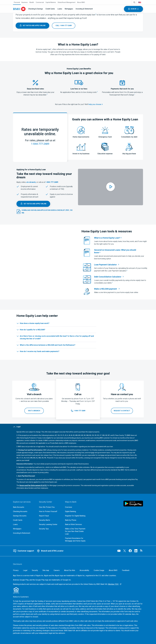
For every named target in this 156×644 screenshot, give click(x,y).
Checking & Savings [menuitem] (36, 9)
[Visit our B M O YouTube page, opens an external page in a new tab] (119, 551)
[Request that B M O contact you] (122, 411)
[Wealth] (32, 2)
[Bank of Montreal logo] (19, 9)
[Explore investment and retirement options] (24, 533)
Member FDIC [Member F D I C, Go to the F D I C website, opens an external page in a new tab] (113, 584)
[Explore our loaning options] (24, 524)
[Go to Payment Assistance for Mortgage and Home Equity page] (76, 540)
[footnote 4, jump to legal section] (97, 92)
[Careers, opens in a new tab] (57, 570)
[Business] (25, 2)
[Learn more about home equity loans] (121, 238)
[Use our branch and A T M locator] (50, 551)
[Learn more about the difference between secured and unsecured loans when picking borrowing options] (121, 251)
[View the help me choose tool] (96, 104)
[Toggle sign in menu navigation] (133, 9)
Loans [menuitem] (60, 9)
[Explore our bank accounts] (24, 507)
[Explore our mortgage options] (24, 529)
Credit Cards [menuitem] (50, 9)
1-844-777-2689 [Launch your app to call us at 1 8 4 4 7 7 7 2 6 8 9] (40, 144)
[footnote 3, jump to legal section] (47, 95)
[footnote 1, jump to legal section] (135, 95)
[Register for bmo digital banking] (76, 516)
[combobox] (141, 2)
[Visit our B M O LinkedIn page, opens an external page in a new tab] (136, 551)
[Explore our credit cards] (24, 520)
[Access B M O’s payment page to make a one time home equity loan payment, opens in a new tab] (107, 289)
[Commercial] (40, 2)
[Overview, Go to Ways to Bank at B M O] (76, 507)
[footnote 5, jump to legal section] (127, 271)
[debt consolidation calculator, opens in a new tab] (121, 277)
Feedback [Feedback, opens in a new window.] (126, 570)
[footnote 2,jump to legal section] (96, 15)
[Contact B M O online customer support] (24, 551)
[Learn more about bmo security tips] (50, 529)
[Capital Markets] (51, 2)
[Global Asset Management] (67, 2)
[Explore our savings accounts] (24, 516)
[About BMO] (81, 2)
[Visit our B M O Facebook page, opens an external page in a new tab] (130, 551)
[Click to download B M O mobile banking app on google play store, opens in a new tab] (133, 504)
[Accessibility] (84, 570)
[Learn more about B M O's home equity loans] (32, 26)
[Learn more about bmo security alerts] (50, 520)
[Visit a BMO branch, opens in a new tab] (34, 411)
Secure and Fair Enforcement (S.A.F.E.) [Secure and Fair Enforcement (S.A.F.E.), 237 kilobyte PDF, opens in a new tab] (33, 486)
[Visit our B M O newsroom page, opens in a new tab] (141, 551)
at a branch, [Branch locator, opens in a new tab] (31, 182)
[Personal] (17, 2)
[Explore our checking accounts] (24, 512)
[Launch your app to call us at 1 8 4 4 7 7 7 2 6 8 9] (64, 26)
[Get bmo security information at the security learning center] (50, 524)
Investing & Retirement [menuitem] (84, 9)
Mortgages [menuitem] (69, 9)
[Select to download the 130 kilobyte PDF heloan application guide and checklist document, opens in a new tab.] (45, 212)
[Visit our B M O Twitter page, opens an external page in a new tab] (125, 551)
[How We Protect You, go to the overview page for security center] (50, 507)
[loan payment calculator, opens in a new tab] (121, 265)
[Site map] (46, 570)
